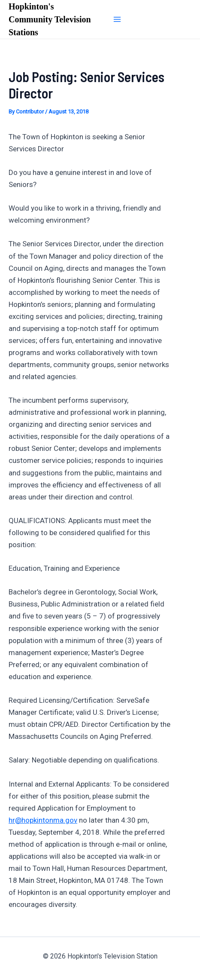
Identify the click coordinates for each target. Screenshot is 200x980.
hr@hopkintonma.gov (43, 820)
